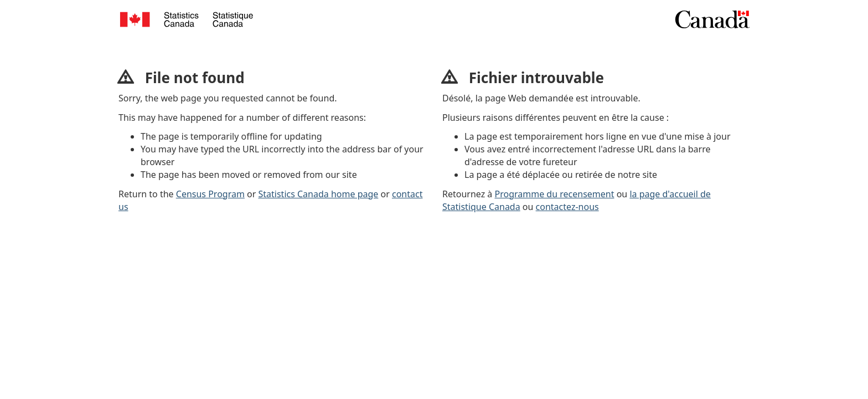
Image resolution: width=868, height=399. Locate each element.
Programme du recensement (555, 194)
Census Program (210, 194)
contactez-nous (567, 207)
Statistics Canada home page (319, 194)
